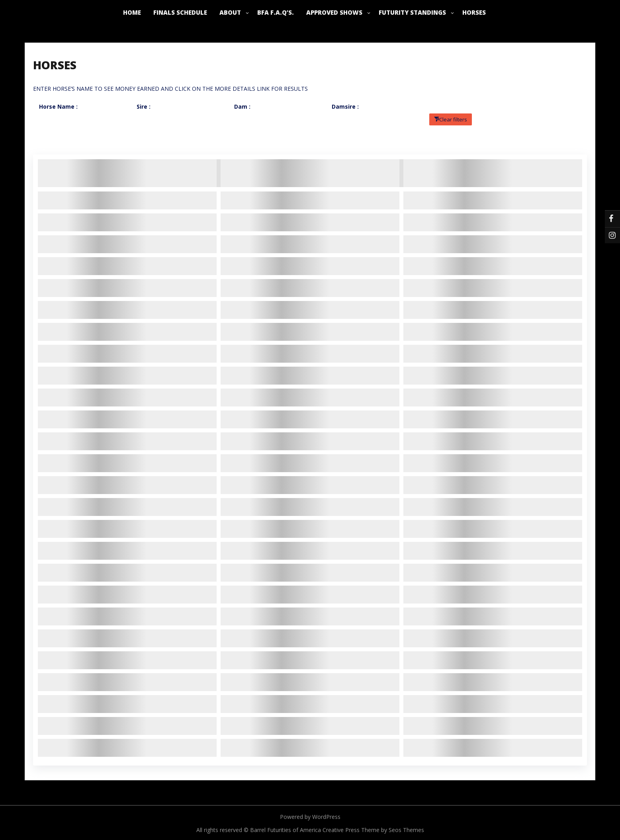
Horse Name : (58, 106)
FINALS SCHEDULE (180, 12)
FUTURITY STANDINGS (412, 12)
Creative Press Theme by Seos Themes (373, 830)
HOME (132, 12)
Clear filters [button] (453, 119)
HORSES (474, 12)
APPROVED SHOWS (334, 12)
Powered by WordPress (310, 817)
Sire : (144, 106)
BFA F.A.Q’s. (276, 12)
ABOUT (230, 12)
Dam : (242, 106)
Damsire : (345, 106)
